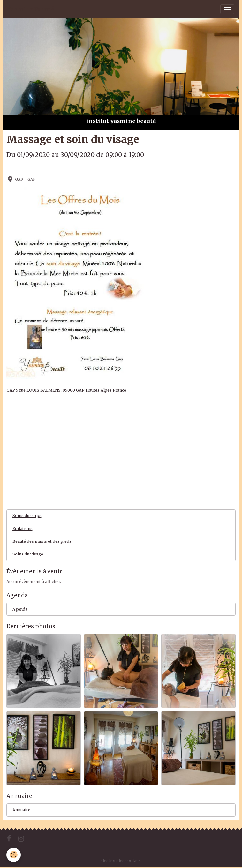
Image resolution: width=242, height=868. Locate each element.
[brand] (31, 9)
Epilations (23, 529)
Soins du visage (28, 554)
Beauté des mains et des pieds (42, 541)
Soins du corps (27, 515)
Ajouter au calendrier (32, 168)
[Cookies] (14, 855)
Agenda (20, 609)
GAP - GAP (25, 179)
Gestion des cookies (121, 861)
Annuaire (21, 810)
